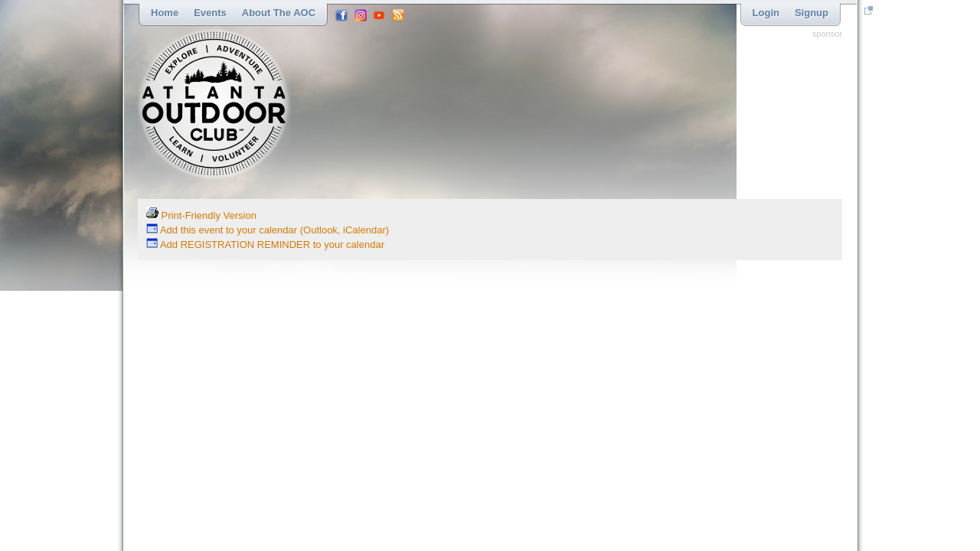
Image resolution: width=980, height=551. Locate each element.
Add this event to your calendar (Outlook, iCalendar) (268, 230)
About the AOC (279, 13)
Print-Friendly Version (201, 215)
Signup (812, 13)
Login (766, 13)
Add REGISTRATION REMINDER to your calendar (265, 245)
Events (210, 13)
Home (165, 13)
